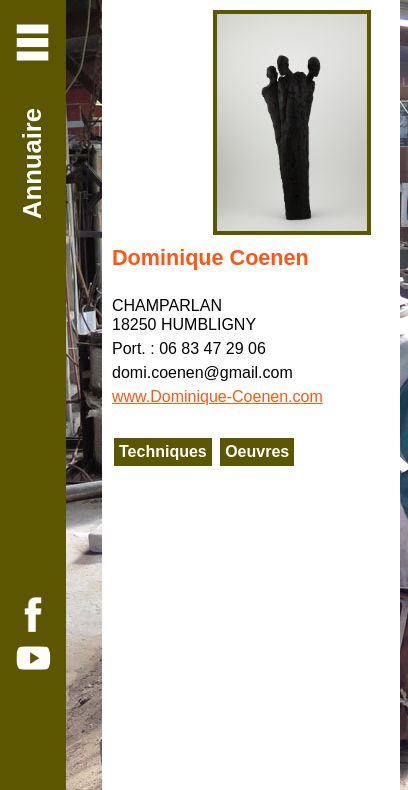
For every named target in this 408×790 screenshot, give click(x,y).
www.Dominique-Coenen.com (217, 396)
